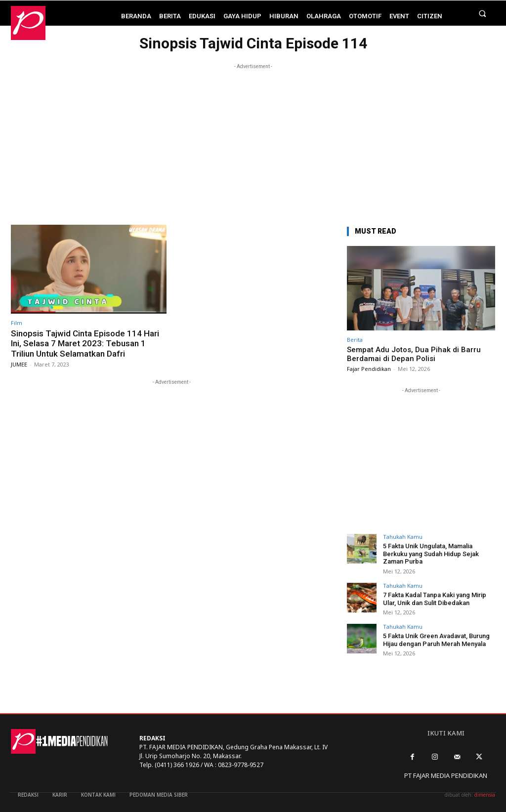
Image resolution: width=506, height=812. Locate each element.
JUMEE (19, 364)
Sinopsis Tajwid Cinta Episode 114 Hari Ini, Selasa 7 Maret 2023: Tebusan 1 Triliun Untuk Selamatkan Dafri (85, 344)
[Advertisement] (253, 141)
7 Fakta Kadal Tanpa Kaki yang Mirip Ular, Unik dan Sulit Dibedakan (435, 599)
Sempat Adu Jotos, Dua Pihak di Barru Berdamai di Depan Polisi (414, 354)
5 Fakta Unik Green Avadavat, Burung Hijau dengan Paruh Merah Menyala (436, 640)
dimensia (485, 795)
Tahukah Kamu (403, 537)
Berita (355, 340)
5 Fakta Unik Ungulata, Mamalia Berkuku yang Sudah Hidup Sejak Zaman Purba (431, 554)
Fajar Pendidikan (369, 369)
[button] (483, 13)
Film (17, 323)
